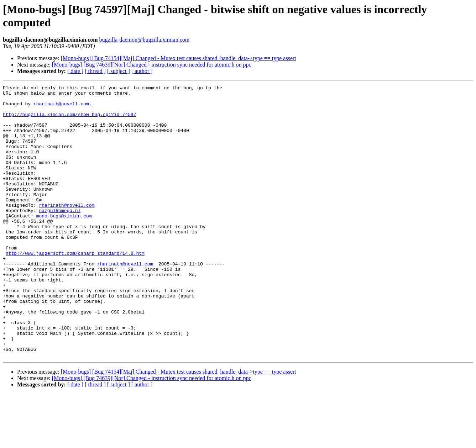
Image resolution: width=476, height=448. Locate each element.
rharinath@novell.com (67, 230)
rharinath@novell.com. (63, 108)
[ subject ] (119, 71)
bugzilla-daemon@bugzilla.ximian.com (144, 40)
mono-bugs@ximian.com (64, 242)
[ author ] (142, 71)
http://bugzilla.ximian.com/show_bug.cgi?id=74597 (69, 121)
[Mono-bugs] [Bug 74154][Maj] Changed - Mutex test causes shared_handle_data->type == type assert (179, 58)
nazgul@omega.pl (60, 236)
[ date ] (75, 71)
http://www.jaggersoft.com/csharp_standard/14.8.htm (75, 287)
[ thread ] (95, 71)
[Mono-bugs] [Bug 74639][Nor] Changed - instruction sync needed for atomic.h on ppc (152, 65)
